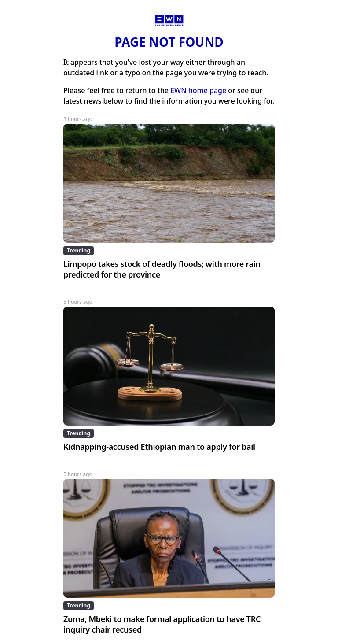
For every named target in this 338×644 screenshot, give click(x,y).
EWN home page (198, 90)
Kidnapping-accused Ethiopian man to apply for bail (159, 447)
